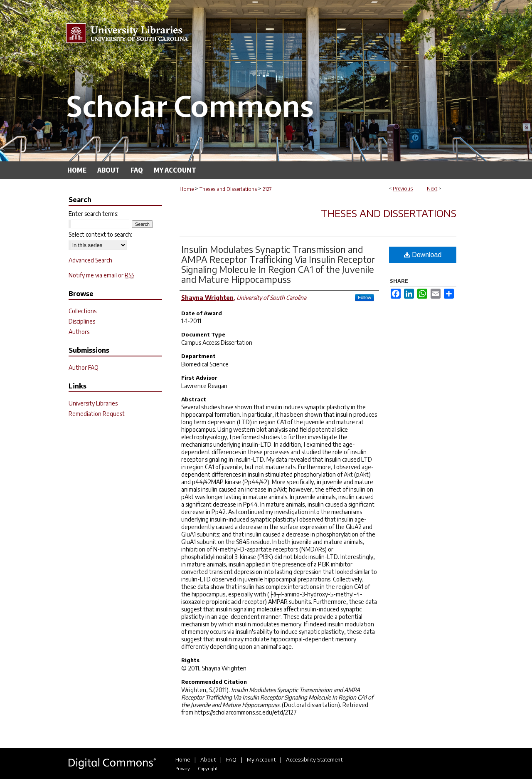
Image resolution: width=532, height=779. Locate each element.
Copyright (208, 768)
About (208, 759)
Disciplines (82, 321)
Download (423, 255)
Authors (79, 332)
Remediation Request (97, 414)
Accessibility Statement (314, 759)
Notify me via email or (101, 275)
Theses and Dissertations (228, 189)
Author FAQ (84, 367)
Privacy (183, 768)
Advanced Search (90, 260)
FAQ (231, 759)
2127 (267, 189)
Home (187, 189)
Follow (365, 297)
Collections (83, 311)
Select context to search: (100, 234)
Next (432, 189)
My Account (261, 759)
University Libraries (93, 403)
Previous (403, 189)
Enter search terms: (94, 214)
